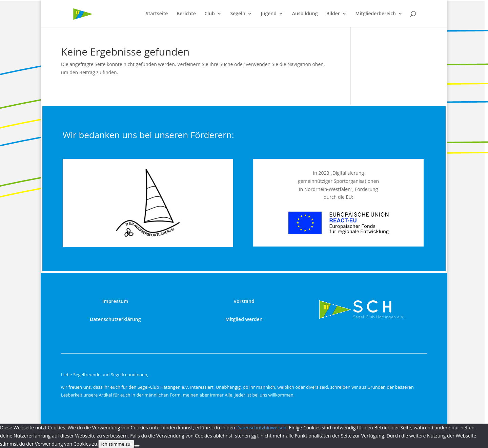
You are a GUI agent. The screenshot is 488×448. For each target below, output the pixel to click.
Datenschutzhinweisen (261, 428)
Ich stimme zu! (116, 444)
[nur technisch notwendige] (137, 446)
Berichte (186, 14)
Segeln (238, 14)
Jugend (269, 14)
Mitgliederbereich (376, 14)
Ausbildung (305, 14)
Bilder (333, 14)
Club (209, 14)
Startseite (157, 14)
